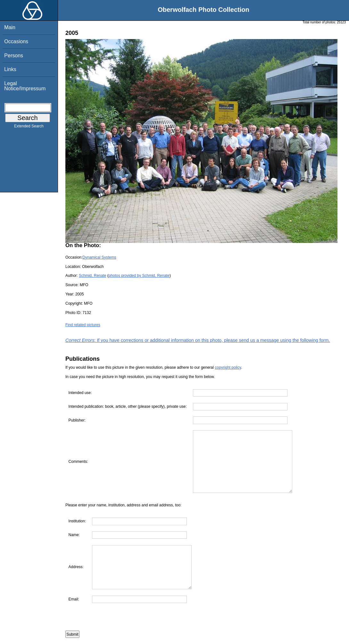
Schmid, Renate (92, 276)
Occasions (16, 41)
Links (10, 69)
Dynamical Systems (99, 257)
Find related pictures (83, 325)
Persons (14, 56)
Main (10, 27)
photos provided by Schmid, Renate (139, 276)
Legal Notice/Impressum (25, 86)
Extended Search (29, 127)
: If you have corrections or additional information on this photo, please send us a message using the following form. (198, 340)
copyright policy (228, 367)
